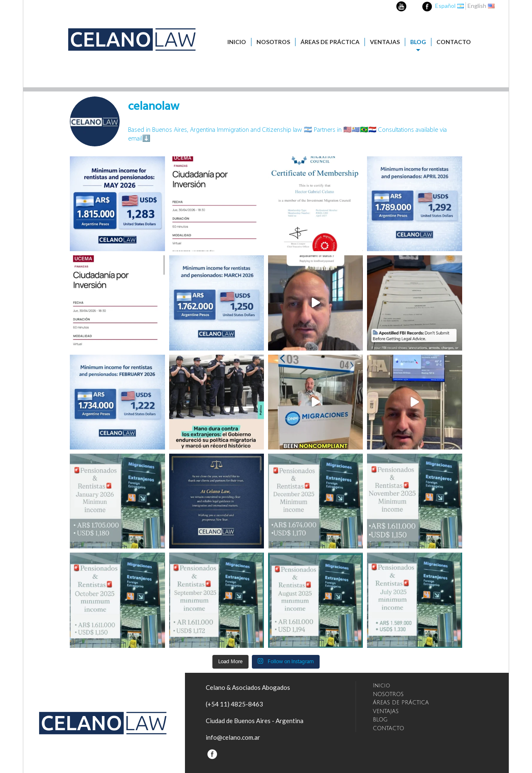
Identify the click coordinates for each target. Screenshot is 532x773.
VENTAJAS (385, 42)
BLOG (418, 42)
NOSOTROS (273, 42)
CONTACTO (454, 42)
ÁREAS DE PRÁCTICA (330, 42)
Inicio (237, 42)
